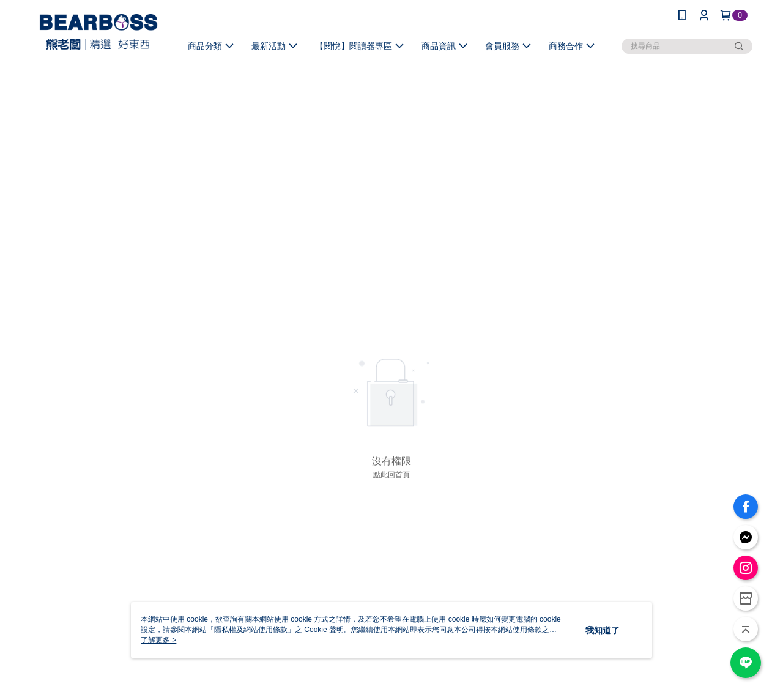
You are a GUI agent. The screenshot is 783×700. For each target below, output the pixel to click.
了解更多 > (158, 640)
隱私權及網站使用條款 (251, 630)
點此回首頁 (391, 475)
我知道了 (603, 630)
